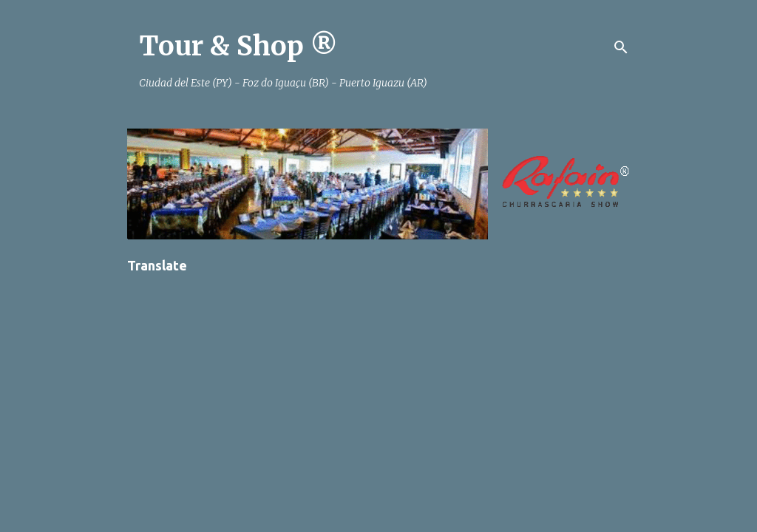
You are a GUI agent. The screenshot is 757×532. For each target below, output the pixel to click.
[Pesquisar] (621, 47)
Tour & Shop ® (238, 46)
